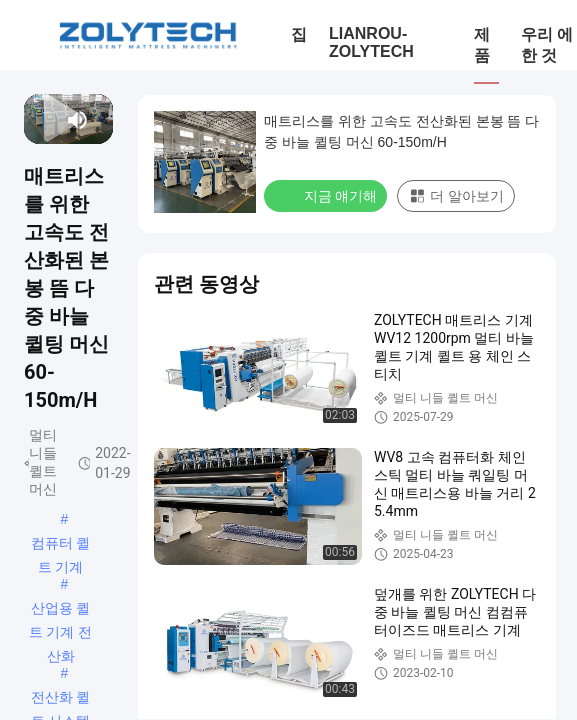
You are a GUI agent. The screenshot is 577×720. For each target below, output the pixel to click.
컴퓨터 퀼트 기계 (61, 545)
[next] (53, 120)
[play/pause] (43, 120)
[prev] (34, 120)
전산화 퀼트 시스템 (61, 699)
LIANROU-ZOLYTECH (371, 42)
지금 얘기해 (327, 195)
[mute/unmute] (78, 120)
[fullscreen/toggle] (102, 120)
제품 (482, 45)
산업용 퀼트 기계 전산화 (61, 610)
